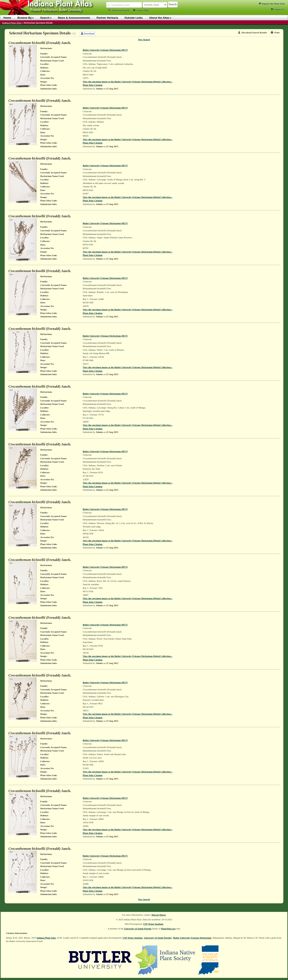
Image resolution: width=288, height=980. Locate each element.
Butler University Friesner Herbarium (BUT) (105, 50)
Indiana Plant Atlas (12, 23)
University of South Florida (138, 929)
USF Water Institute (153, 924)
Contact (278, 9)
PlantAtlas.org (168, 929)
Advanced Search (119, 10)
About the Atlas (160, 18)
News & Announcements (74, 18)
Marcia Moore (159, 915)
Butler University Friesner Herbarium (192, 938)
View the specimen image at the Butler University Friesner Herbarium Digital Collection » (128, 82)
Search (46, 18)
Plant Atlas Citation (93, 85)
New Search (144, 40)
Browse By (26, 18)
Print (275, 32)
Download (88, 34)
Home (7, 18)
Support (272, 4)
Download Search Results (253, 32)
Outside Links (134, 18)
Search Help (141, 10)
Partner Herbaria (107, 18)
